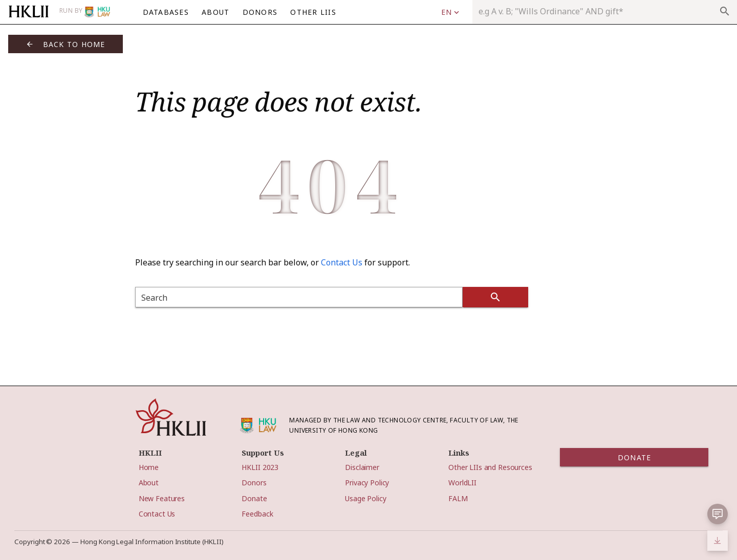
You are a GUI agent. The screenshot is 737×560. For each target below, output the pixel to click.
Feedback (257, 514)
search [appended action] (725, 11)
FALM (458, 498)
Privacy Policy (367, 483)
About (149, 483)
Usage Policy (365, 498)
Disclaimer (362, 467)
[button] (718, 514)
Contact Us (342, 262)
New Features (162, 498)
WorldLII (462, 483)
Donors (254, 483)
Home (149, 467)
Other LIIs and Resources (490, 467)
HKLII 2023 (260, 467)
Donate (254, 498)
